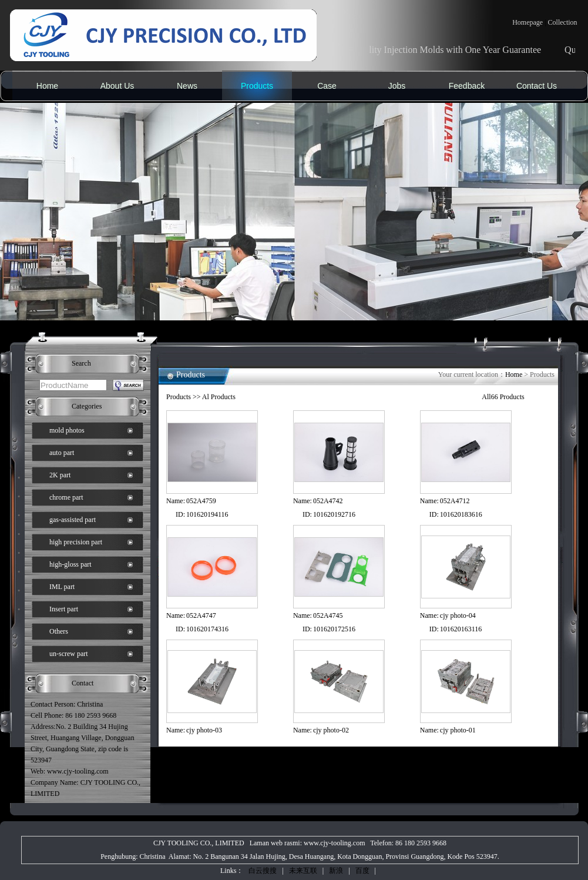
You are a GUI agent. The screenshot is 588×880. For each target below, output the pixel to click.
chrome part (66, 497)
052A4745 (328, 615)
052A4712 (455, 501)
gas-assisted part (73, 520)
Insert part (64, 609)
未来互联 (303, 871)
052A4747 (201, 615)
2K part (60, 475)
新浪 (336, 871)
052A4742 (328, 501)
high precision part (76, 542)
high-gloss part (70, 564)
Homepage (527, 22)
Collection (563, 22)
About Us (117, 86)
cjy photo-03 (204, 730)
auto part (62, 453)
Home (47, 86)
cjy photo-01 (458, 730)
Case (327, 86)
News (187, 86)
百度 (362, 871)
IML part (62, 587)
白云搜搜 (263, 871)
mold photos (67, 430)
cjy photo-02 (331, 730)
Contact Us (537, 86)
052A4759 (201, 501)
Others (59, 631)
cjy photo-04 (458, 615)
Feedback (467, 86)
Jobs (397, 86)
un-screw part (69, 654)
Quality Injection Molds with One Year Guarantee (459, 50)
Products (257, 86)
